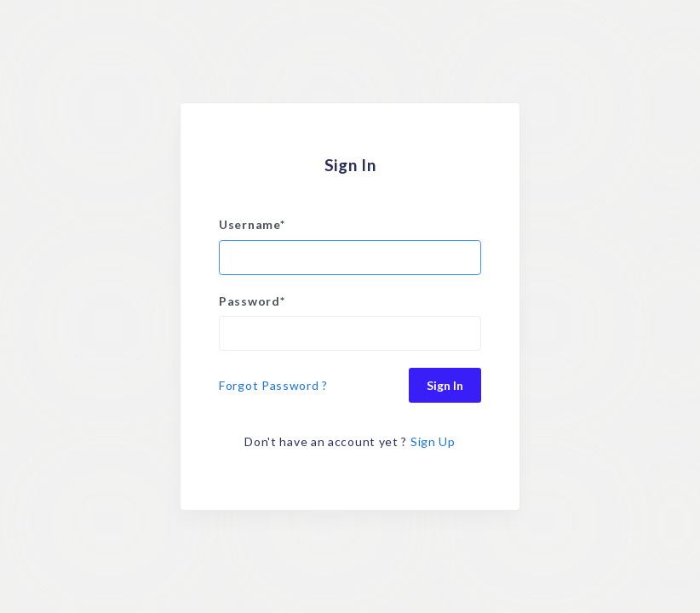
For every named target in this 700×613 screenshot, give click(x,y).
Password (252, 301)
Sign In (445, 385)
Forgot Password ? (273, 385)
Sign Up (433, 441)
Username (252, 224)
